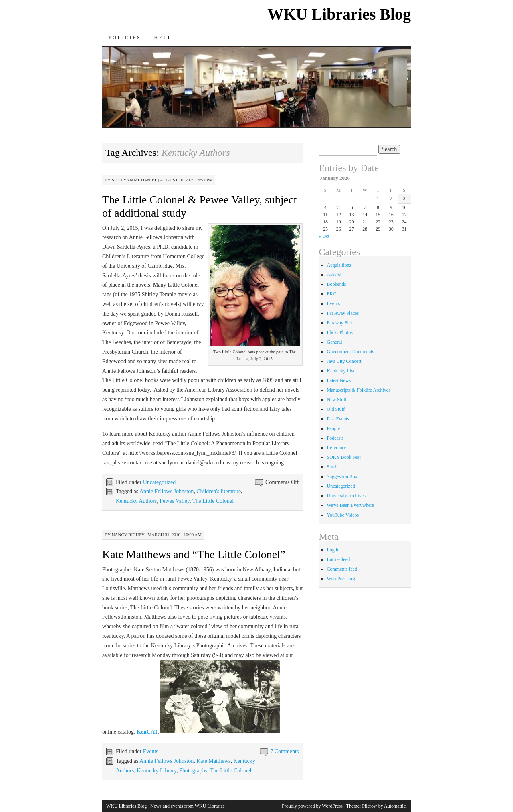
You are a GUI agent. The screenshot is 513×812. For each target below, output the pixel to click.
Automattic (395, 806)
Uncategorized (160, 482)
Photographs (193, 771)
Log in (333, 550)
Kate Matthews (213, 761)
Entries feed (339, 559)
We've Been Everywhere (351, 505)
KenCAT (147, 732)
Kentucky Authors (136, 501)
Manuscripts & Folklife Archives (359, 390)
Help (163, 38)
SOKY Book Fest (344, 457)
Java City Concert (344, 361)
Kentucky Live (341, 371)
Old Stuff (336, 409)
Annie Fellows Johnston (167, 491)
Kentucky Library (157, 771)
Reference (337, 448)
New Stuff (337, 400)
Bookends (337, 284)
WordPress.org (341, 579)
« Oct (324, 236)
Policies (125, 38)
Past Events (338, 419)
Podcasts (335, 438)
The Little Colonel (213, 501)
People (334, 428)
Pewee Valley (175, 501)
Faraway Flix (340, 323)
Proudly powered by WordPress (312, 806)
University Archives (346, 496)
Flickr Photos (340, 332)
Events (151, 751)
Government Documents (351, 352)
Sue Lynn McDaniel (134, 180)
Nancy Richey (128, 535)
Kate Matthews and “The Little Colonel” (194, 554)
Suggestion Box (342, 476)
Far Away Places (343, 313)
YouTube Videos (343, 515)
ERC (332, 294)
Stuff (332, 467)
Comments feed (342, 569)
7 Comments (284, 751)
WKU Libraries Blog (339, 14)
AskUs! (334, 275)
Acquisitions (339, 265)
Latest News (339, 380)
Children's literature (219, 491)
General (335, 342)
